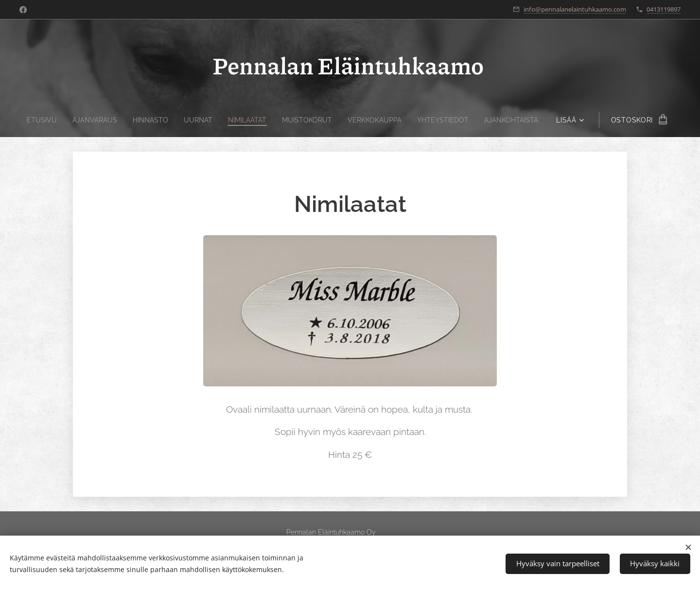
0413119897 (664, 9)
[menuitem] (32, 120)
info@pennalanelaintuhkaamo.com (575, 9)
